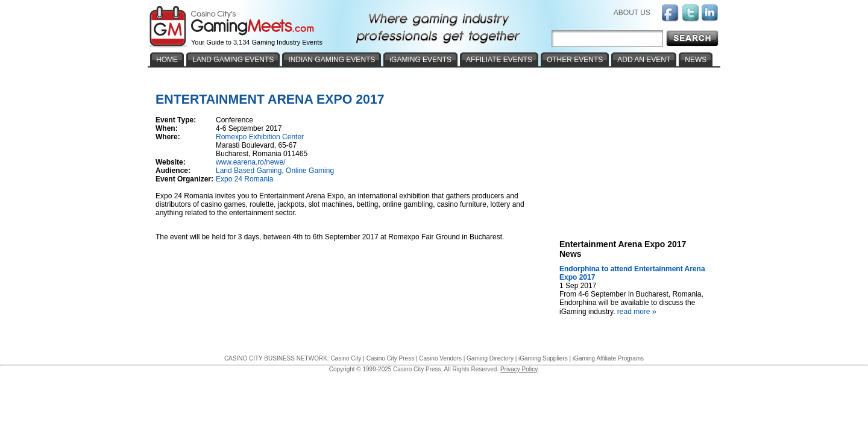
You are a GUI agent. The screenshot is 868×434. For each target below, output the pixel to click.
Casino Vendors (440, 358)
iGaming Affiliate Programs (608, 358)
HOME (167, 60)
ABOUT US (632, 13)
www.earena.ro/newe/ (250, 162)
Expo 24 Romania (244, 179)
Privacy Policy (519, 369)
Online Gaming (310, 171)
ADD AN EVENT (644, 60)
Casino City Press (390, 358)
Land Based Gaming (249, 171)
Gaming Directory (490, 358)
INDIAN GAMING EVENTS (332, 60)
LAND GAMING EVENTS (233, 60)
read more (638, 312)
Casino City (346, 358)
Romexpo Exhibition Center (260, 137)
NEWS (696, 60)
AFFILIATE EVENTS (499, 60)
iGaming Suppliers (543, 358)
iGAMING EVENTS (420, 60)
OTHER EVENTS (575, 60)
